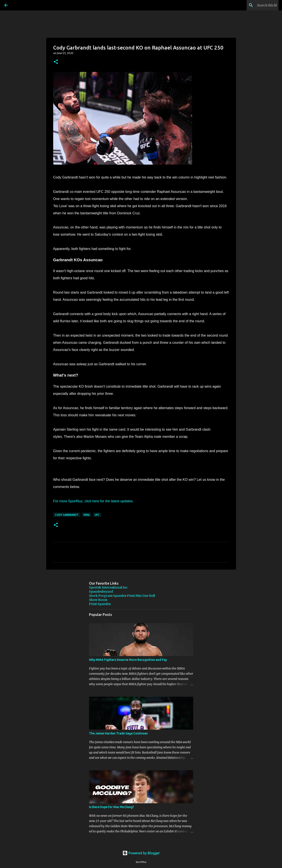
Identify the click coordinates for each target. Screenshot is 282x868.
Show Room (98, 600)
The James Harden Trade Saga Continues (118, 733)
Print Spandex (100, 604)
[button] (56, 62)
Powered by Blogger (141, 853)
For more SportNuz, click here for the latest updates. (93, 501)
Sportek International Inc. (109, 587)
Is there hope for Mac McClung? (111, 807)
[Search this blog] (256, 5)
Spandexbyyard (101, 592)
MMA (87, 515)
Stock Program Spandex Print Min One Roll (122, 596)
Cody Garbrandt (67, 515)
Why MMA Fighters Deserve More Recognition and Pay (128, 660)
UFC (97, 515)
